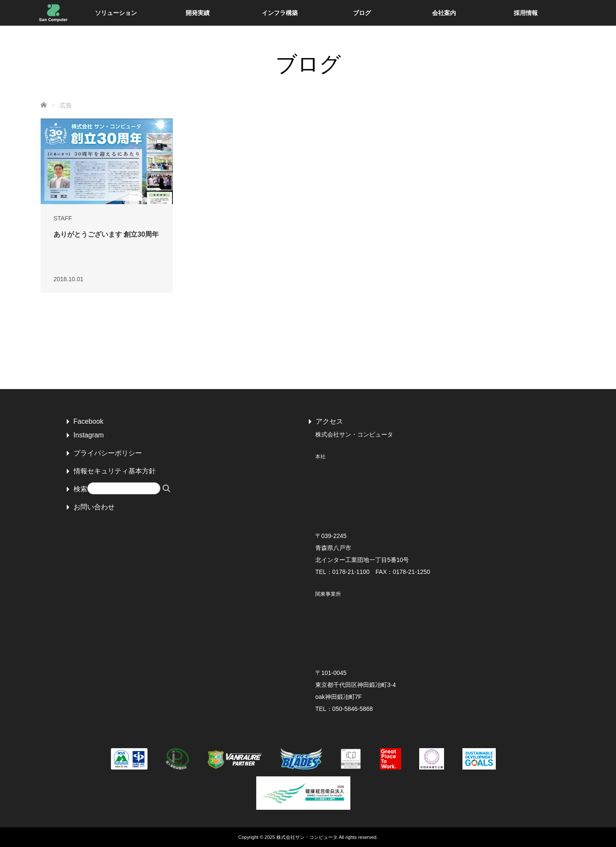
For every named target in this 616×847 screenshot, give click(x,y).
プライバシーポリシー (108, 453)
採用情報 (526, 13)
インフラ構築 (280, 13)
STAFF (63, 218)
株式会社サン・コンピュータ (307, 837)
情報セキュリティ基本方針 (115, 471)
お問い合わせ (94, 507)
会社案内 (444, 13)
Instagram (89, 435)
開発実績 (198, 13)
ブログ (362, 13)
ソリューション (116, 13)
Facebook (89, 421)
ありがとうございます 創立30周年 (106, 234)
